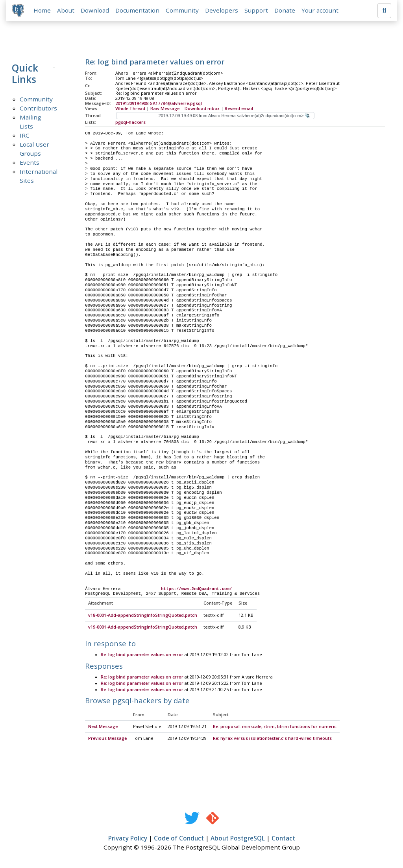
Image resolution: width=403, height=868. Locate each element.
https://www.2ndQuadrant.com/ (196, 589)
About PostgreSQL (238, 839)
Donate (285, 11)
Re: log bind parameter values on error (142, 655)
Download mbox (202, 109)
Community (183, 11)
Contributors (38, 108)
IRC (25, 136)
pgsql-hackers (130, 123)
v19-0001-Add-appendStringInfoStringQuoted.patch (143, 628)
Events (30, 163)
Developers (222, 11)
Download (95, 11)
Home (43, 11)
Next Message (103, 728)
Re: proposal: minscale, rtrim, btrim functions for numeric (275, 728)
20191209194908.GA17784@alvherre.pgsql (159, 104)
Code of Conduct (179, 839)
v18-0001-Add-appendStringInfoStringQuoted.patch (143, 616)
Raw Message (165, 109)
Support (257, 11)
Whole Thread (130, 109)
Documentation (138, 11)
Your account (320, 11)
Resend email (239, 109)
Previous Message (107, 739)
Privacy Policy (128, 839)
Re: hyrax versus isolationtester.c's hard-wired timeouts (272, 739)
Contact (283, 839)
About (66, 11)
